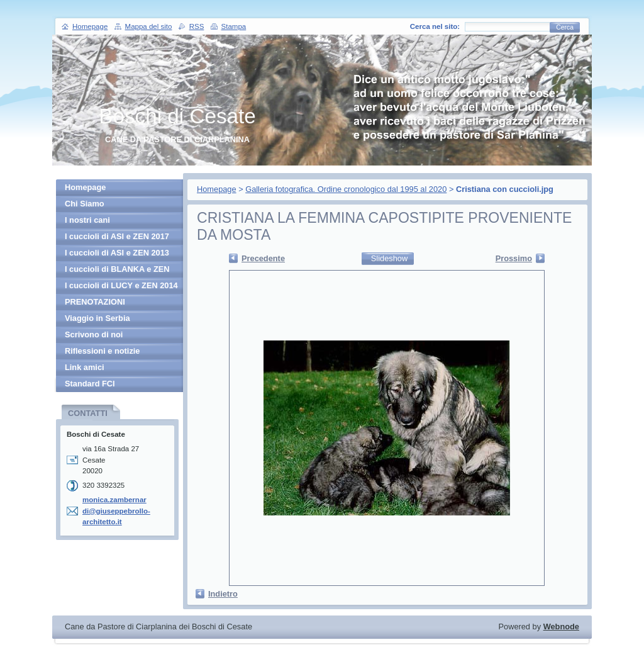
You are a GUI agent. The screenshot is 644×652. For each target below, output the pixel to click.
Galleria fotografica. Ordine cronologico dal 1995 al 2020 (346, 189)
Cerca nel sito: (435, 26)
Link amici (85, 367)
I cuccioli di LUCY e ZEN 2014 (121, 285)
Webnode (561, 627)
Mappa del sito (149, 26)
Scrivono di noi (94, 334)
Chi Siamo (85, 204)
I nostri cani (87, 220)
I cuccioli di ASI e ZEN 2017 (117, 236)
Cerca (565, 27)
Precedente (263, 258)
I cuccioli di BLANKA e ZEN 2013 (117, 271)
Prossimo (514, 258)
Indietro (223, 594)
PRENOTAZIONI (95, 302)
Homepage (217, 189)
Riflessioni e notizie (102, 351)
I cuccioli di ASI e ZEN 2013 (117, 253)
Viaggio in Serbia (97, 318)
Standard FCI (90, 384)
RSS (197, 26)
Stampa (234, 26)
